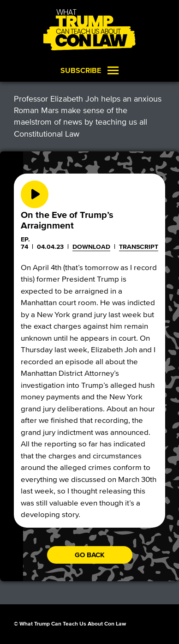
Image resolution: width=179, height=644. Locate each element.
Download (91, 247)
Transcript (139, 247)
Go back (90, 555)
